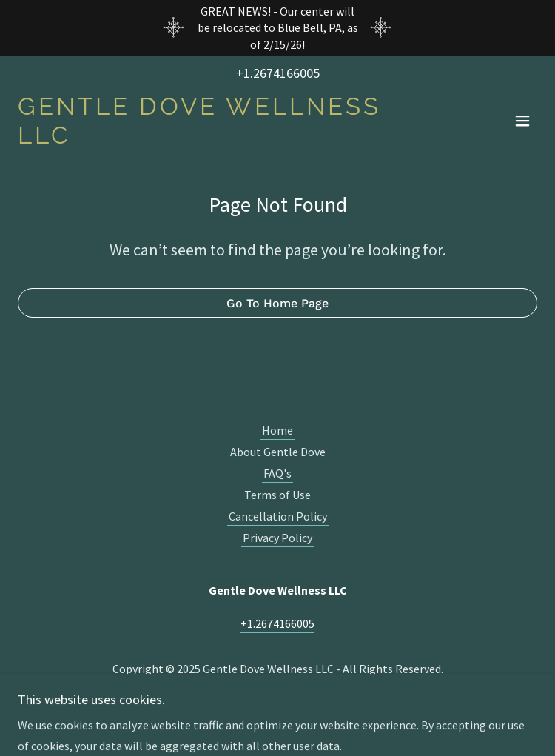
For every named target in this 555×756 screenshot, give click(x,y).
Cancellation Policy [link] (278, 516)
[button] (522, 121)
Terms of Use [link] (277, 495)
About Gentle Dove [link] (278, 452)
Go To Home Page (277, 303)
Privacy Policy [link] (277, 538)
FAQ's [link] (277, 473)
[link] (199, 139)
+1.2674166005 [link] (278, 73)
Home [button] (277, 430)
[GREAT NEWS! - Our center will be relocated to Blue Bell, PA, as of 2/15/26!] (277, 28)
